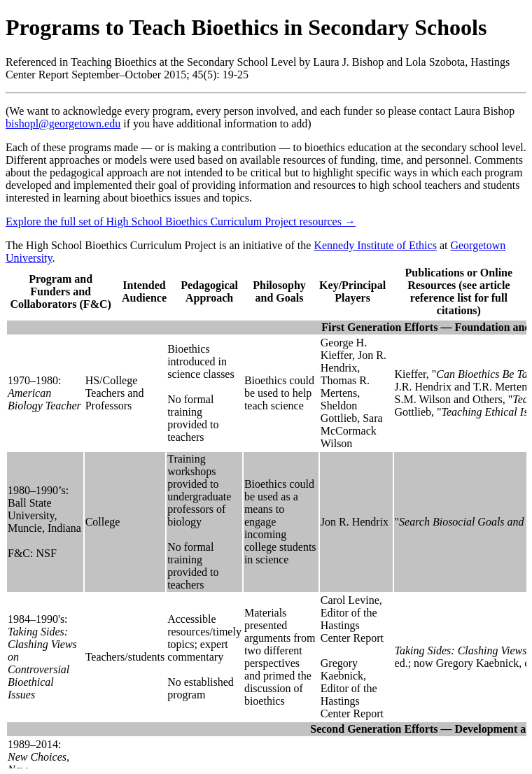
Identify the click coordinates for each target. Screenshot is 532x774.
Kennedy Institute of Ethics (375, 245)
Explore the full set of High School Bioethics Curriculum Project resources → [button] (181, 221)
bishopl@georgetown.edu (63, 124)
